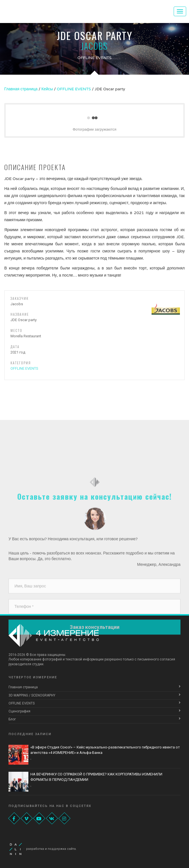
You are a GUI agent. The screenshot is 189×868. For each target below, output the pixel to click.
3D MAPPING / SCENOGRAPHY (32, 695)
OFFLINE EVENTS (24, 368)
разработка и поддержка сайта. (51, 849)
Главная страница (23, 687)
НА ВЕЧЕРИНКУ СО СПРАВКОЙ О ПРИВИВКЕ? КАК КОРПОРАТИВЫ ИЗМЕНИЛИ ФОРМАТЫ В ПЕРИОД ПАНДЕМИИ (96, 777)
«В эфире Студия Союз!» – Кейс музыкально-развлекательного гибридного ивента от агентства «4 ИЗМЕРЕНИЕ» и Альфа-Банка (105, 750)
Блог (12, 719)
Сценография (19, 711)
